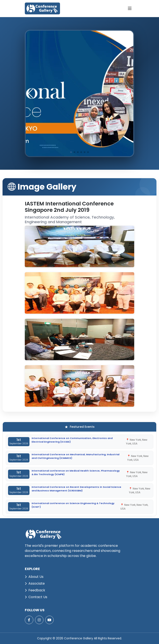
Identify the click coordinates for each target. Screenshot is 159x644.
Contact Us (36, 597)
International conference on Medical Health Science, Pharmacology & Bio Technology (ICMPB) (76, 472)
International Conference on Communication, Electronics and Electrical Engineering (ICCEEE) (72, 440)
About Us (34, 577)
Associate (35, 583)
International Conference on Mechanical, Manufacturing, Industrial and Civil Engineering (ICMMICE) (75, 456)
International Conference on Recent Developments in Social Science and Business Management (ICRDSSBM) (76, 489)
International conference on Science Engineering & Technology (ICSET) (73, 505)
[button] (128, 93)
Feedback (35, 590)
